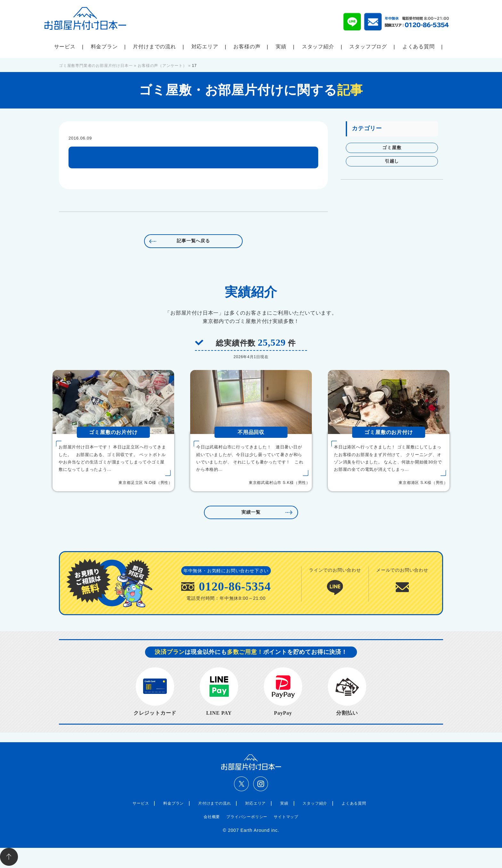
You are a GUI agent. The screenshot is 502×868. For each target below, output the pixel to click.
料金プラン (104, 47)
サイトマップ (286, 817)
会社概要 (212, 817)
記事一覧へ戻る (193, 241)
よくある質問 (419, 47)
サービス (65, 47)
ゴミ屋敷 (392, 148)
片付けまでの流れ (154, 47)
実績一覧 (251, 512)
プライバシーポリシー (247, 817)
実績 (281, 47)
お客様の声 (247, 47)
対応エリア (205, 47)
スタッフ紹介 (318, 47)
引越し (392, 161)
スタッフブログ (368, 47)
